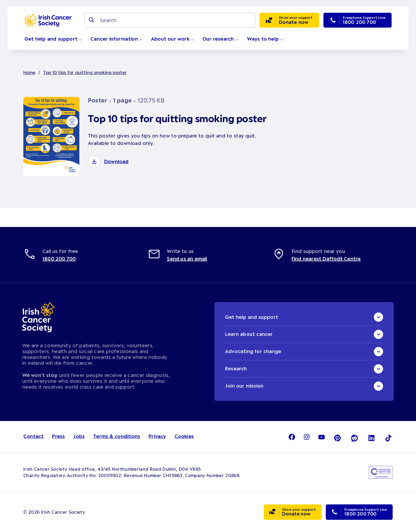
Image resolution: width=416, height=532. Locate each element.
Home (29, 72)
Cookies (184, 436)
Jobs (79, 436)
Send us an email (187, 259)
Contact (33, 436)
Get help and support (53, 39)
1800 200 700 (59, 259)
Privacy (157, 436)
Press (58, 436)
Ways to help (265, 39)
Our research (220, 39)
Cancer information (116, 39)
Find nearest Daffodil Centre (326, 259)
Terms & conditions (117, 436)
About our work (172, 39)
